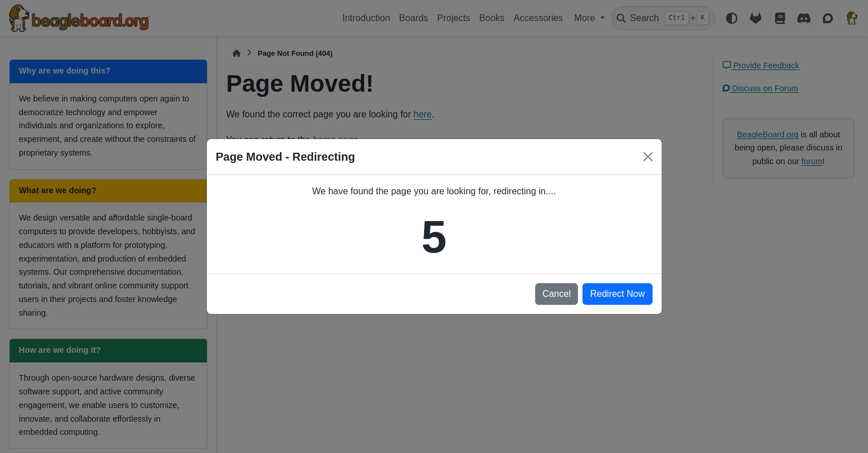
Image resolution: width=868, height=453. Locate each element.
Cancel (557, 294)
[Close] (648, 157)
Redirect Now (617, 294)
